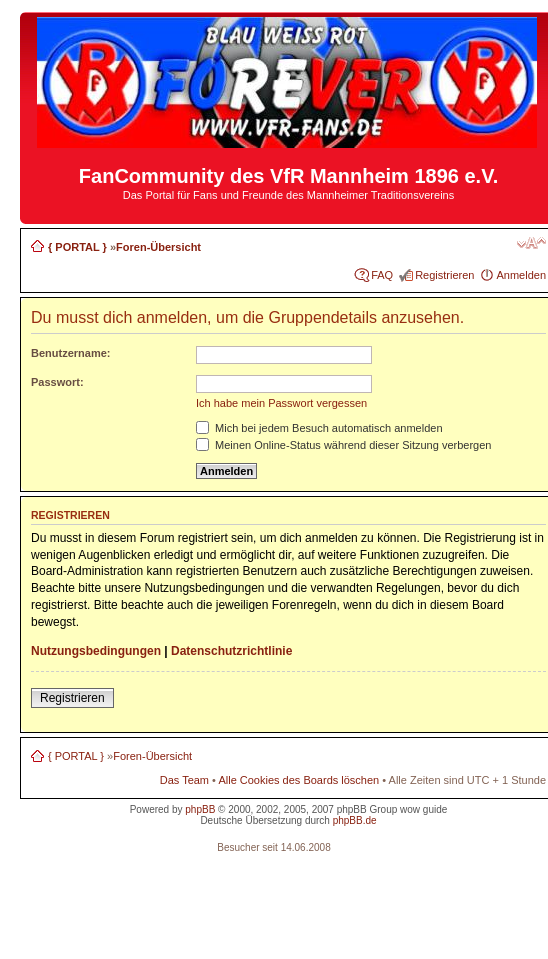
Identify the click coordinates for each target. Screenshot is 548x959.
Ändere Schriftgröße (531, 243)
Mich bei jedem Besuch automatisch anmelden (319, 428)
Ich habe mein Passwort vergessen (281, 403)
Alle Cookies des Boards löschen (298, 780)
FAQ (382, 275)
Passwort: (57, 382)
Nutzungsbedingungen (96, 651)
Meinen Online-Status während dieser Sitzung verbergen (343, 445)
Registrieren (444, 275)
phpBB (200, 809)
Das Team (184, 780)
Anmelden (521, 275)
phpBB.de (355, 820)
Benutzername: (70, 353)
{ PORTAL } (77, 247)
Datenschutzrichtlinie (231, 651)
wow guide (423, 809)
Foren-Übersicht (158, 247)
